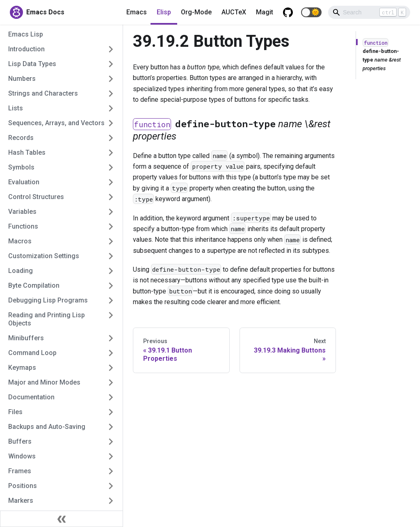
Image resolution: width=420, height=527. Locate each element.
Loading (21, 271)
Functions (23, 226)
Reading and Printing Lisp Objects (47, 319)
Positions (23, 486)
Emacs (137, 12)
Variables (22, 212)
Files (15, 412)
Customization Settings (44, 256)
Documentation (31, 397)
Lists (16, 108)
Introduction (26, 49)
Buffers (20, 441)
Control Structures (36, 197)
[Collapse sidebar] (62, 519)
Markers (21, 501)
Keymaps (22, 368)
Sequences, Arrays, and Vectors (56, 123)
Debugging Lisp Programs (48, 300)
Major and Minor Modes (44, 382)
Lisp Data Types (32, 64)
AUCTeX (234, 12)
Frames (20, 471)
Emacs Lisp (26, 34)
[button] (311, 12)
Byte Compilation (34, 285)
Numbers (22, 79)
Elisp (164, 12)
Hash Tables (27, 152)
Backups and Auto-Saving (47, 427)
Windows (22, 456)
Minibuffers (26, 338)
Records (21, 138)
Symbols (21, 167)
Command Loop (32, 353)
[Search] (369, 12)
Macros (20, 241)
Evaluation (24, 182)
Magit (265, 12)
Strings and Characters (43, 93)
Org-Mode (196, 12)
